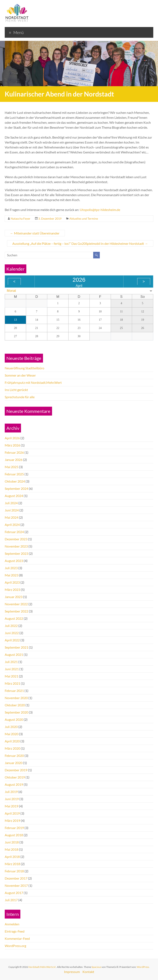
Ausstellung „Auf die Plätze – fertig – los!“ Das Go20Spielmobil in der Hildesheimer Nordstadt (80, 243)
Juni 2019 (12, 799)
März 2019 (12, 820)
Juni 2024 (12, 510)
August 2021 (14, 654)
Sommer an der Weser (20, 375)
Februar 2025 (14, 474)
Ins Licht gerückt (16, 390)
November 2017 (16, 885)
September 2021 (16, 647)
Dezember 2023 (16, 539)
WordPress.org (15, 946)
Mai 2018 (12, 849)
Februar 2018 (14, 871)
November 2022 (16, 604)
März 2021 (12, 683)
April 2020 (12, 741)
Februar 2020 (14, 756)
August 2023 (14, 561)
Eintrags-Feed (15, 931)
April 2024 (12, 525)
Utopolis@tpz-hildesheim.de (100, 210)
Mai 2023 (12, 575)
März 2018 (12, 864)
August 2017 (14, 893)
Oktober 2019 (15, 777)
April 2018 (12, 857)
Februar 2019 (14, 828)
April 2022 (12, 640)
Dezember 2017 (16, 878)
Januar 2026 (14, 460)
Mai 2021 (12, 676)
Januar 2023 (14, 597)
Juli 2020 (11, 727)
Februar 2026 (14, 452)
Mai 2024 (12, 517)
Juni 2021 (12, 669)
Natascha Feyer (21, 218)
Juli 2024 (11, 503)
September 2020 (16, 712)
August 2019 (14, 784)
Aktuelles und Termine (84, 218)
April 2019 (12, 813)
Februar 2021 (14, 691)
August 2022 (14, 618)
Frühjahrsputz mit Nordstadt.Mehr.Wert (33, 382)
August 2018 (14, 835)
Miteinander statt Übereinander (35, 233)
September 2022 (16, 611)
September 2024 (16, 488)
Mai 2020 (12, 734)
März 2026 (12, 445)
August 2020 (14, 719)
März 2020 (12, 748)
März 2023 (12, 590)
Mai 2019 (12, 806)
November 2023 (16, 546)
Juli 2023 (11, 568)
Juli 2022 (11, 626)
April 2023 (12, 582)
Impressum (72, 972)
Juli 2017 (11, 900)
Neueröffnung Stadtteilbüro (24, 368)
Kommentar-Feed (17, 938)
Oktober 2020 (15, 705)
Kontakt (88, 972)
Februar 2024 (14, 532)
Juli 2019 (11, 792)
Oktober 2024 (15, 481)
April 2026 (12, 438)
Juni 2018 (12, 842)
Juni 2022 (12, 633)
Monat (11, 291)
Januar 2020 (14, 763)
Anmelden (12, 924)
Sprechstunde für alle (20, 397)
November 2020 (16, 698)
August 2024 (14, 496)
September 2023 (16, 553)
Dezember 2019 (16, 770)
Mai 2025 (12, 467)
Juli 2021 (11, 662)
